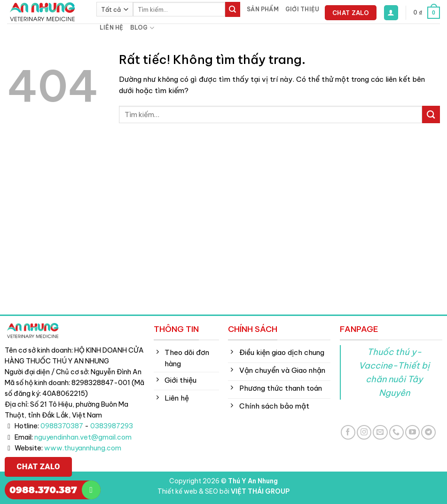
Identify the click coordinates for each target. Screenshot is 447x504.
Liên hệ (112, 28)
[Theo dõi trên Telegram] (428, 432)
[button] (391, 12)
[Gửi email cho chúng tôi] (380, 432)
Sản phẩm (263, 9)
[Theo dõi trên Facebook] (348, 432)
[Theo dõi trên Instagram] (364, 432)
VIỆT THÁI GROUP (260, 491)
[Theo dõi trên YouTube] (412, 432)
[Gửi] (233, 9)
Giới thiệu (302, 9)
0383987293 (112, 426)
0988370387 (62, 426)
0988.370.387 (43, 490)
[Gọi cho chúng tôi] (396, 432)
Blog (142, 28)
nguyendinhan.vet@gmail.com (83, 437)
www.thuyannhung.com (83, 448)
